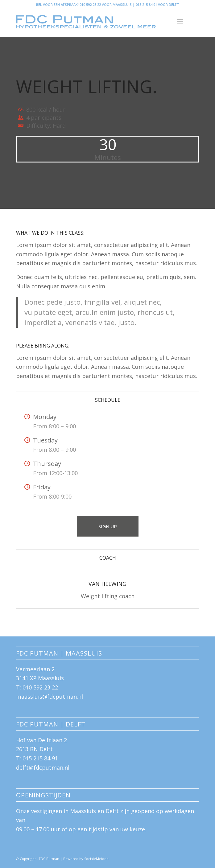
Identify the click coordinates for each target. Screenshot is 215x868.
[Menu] (180, 21)
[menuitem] (180, 21)
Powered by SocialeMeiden (86, 859)
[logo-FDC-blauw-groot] (89, 21)
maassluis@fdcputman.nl (50, 697)
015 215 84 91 (40, 758)
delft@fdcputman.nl (43, 767)
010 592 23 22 (40, 687)
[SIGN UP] (108, 526)
